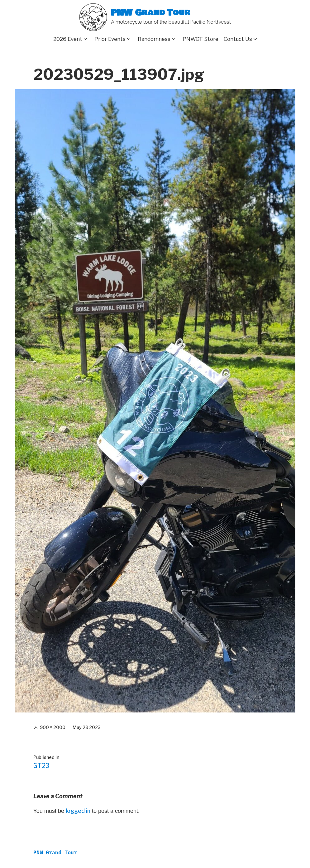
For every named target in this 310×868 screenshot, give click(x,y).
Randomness (154, 39)
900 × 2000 (53, 727)
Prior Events (110, 39)
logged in (78, 811)
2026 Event (68, 39)
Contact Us (238, 39)
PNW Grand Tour (150, 13)
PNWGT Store (200, 39)
